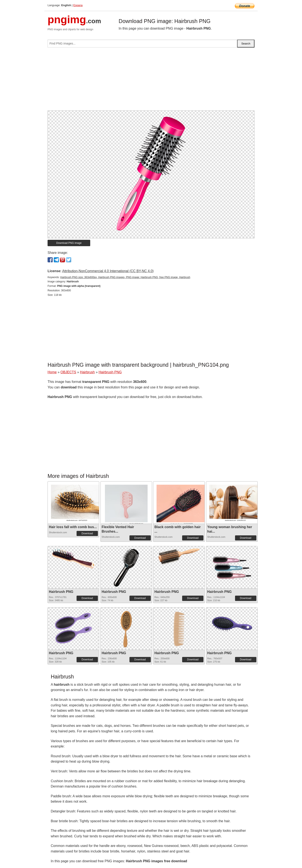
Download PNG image (69, 243)
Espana (78, 5)
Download (87, 533)
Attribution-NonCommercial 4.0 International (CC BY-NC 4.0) (108, 271)
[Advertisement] (151, 81)
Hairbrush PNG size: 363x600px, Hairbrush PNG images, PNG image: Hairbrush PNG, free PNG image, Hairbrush (125, 277)
